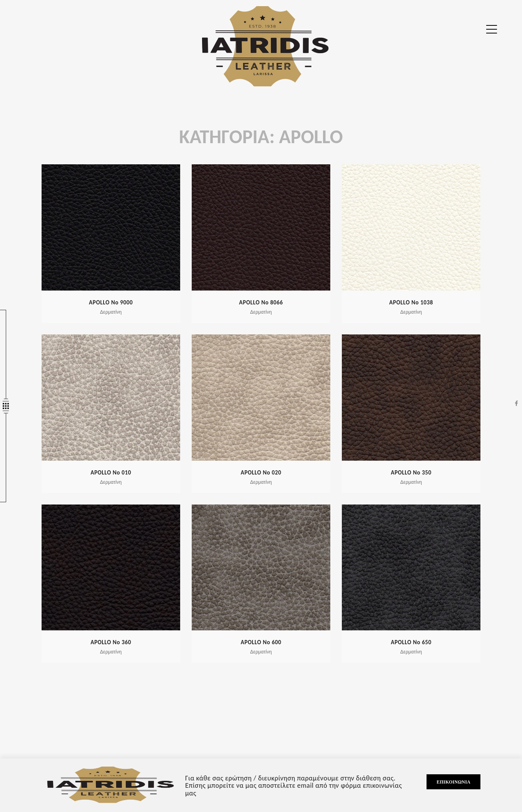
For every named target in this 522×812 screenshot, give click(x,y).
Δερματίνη (111, 312)
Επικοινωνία (453, 782)
